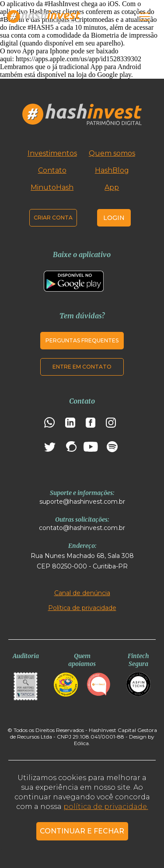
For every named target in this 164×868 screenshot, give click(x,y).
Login (114, 218)
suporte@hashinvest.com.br (82, 502)
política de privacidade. (106, 807)
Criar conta (53, 218)
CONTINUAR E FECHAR (82, 831)
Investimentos (52, 153)
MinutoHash (52, 187)
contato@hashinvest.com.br (82, 528)
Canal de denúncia (82, 593)
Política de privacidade (82, 608)
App (112, 187)
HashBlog (112, 170)
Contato (52, 170)
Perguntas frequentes (82, 340)
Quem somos (112, 153)
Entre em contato (82, 367)
